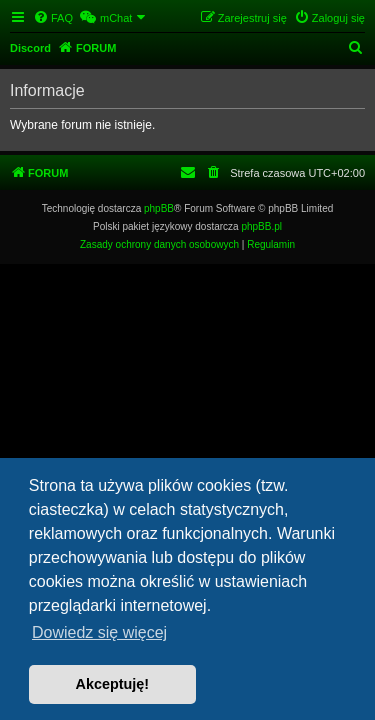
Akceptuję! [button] (113, 684)
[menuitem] (53, 18)
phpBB (159, 208)
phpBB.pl (261, 226)
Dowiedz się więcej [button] (99, 632)
